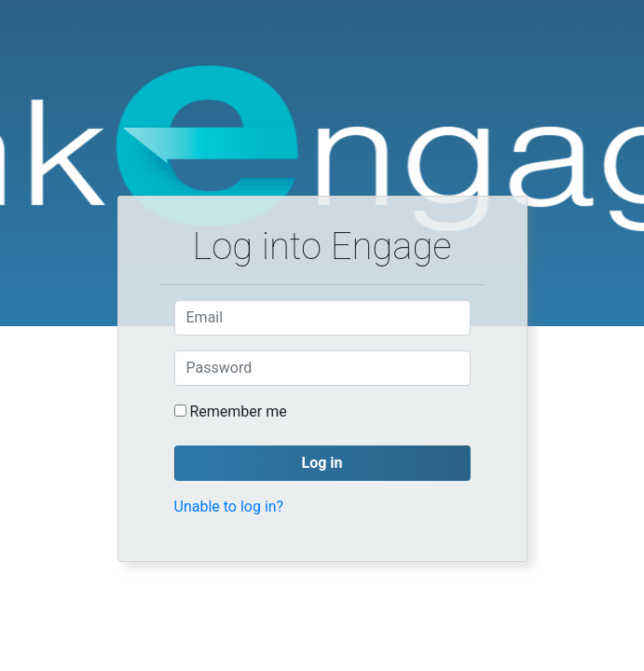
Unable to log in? (229, 507)
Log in (322, 463)
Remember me (238, 411)
